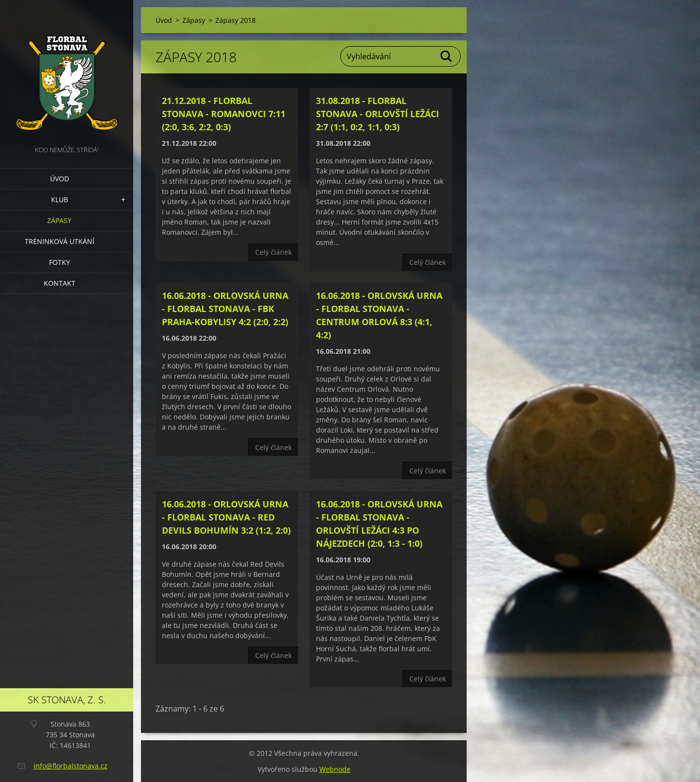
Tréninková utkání (60, 241)
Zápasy (59, 220)
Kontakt (60, 283)
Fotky (60, 262)
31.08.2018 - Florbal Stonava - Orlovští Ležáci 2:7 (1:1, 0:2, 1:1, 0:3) (377, 114)
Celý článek (273, 252)
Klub (60, 200)
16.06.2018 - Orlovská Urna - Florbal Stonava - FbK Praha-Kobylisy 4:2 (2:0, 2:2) (225, 309)
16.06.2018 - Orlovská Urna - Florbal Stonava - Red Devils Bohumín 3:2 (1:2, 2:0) (226, 517)
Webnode (335, 769)
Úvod (60, 179)
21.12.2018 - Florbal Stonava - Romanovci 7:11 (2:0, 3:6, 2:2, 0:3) (224, 114)
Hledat (447, 56)
